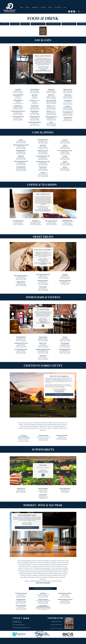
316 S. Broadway (21, 277)
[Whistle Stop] (42, 82)
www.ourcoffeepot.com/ (45, 211)
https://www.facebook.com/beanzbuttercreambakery (43, 263)
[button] (50, 7)
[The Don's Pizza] (46, 82)
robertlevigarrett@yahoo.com (44, 210)
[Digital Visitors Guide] (57, 621)
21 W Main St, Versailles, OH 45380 (43, 608)
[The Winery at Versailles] (46, 415)
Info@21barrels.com (59, 392)
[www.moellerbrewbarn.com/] (27, 528)
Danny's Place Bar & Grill (21, 349)
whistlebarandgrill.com (45, 323)
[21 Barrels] (41, 415)
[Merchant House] (41, 82)
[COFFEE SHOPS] (25, 24)
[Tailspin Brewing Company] (42, 555)
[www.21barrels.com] (59, 395)
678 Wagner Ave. (21, 283)
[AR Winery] (42, 415)
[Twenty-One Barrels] (49, 555)
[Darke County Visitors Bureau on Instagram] (72, 11)
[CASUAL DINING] (15, 24)
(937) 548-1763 (35, 98)
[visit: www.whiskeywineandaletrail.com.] (43, 589)
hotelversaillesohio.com (45, 71)
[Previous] (12, 65)
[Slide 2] (39, 82)
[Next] (74, 65)
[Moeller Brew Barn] (37, 555)
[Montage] (44, 82)
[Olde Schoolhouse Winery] (45, 555)
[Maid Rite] (47, 82)
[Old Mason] (46, 555)
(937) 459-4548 (18, 98)
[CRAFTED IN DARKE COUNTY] (69, 24)
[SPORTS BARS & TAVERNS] (53, 24)
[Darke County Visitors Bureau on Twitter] (74, 11)
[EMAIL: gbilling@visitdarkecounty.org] (22, 628)
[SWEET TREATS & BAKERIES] (38, 24)
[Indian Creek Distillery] (38, 555)
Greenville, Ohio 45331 (21, 278)
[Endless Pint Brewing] (44, 415)
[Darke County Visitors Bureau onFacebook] (69, 11)
